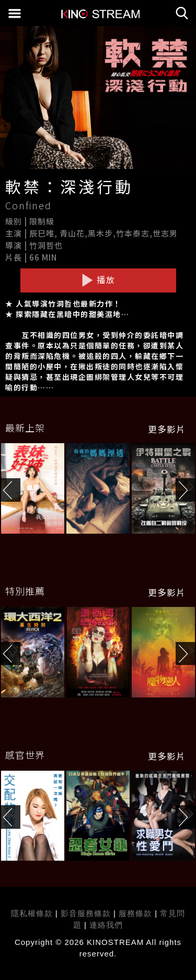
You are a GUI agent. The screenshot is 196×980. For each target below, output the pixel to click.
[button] (186, 490)
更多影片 (167, 429)
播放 (98, 280)
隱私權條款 (32, 913)
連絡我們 (106, 925)
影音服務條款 (86, 913)
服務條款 (137, 913)
